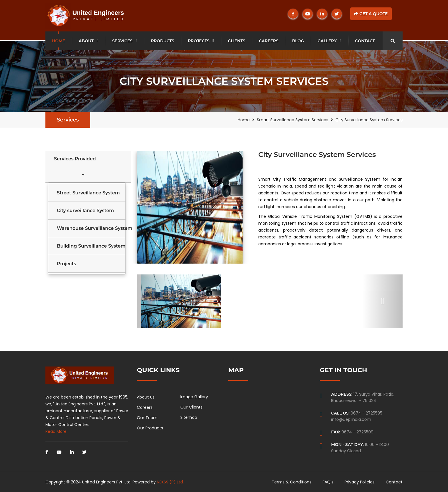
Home (59, 41)
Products (163, 41)
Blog (298, 41)
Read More (56, 431)
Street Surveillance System (88, 193)
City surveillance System (85, 211)
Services (122, 41)
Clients (237, 41)
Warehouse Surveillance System (91, 228)
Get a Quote (371, 14)
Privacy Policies (360, 482)
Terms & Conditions (292, 482)
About (86, 41)
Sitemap (189, 417)
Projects (199, 41)
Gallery (327, 41)
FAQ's (328, 482)
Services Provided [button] (75, 166)
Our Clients (191, 407)
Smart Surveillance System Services (293, 120)
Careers (269, 41)
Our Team (147, 418)
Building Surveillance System (91, 246)
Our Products (150, 428)
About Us (146, 397)
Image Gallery (194, 397)
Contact (365, 41)
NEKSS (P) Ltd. (170, 482)
